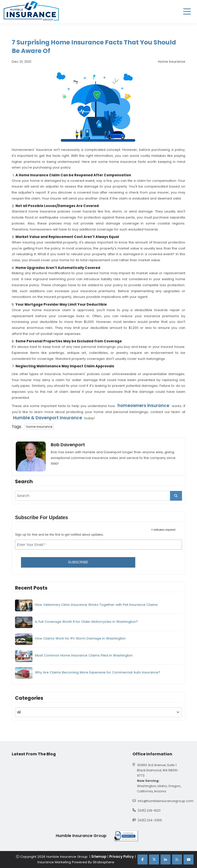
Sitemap (99, 857)
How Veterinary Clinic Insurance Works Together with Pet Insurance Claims (96, 605)
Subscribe (78, 562)
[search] (98, 496)
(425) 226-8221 (149, 810)
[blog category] (98, 712)
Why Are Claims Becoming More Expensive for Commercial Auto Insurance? (98, 672)
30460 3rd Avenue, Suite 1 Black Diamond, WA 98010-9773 (158, 770)
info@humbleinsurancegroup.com (166, 801)
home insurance (39, 427)
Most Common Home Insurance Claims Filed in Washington (84, 655)
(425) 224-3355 (150, 820)
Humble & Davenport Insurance (47, 418)
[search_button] (176, 496)
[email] (98, 545)
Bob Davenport (68, 445)
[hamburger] (187, 11)
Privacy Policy (121, 857)
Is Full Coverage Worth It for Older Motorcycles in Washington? (86, 622)
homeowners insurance (143, 406)
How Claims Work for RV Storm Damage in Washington (80, 638)
